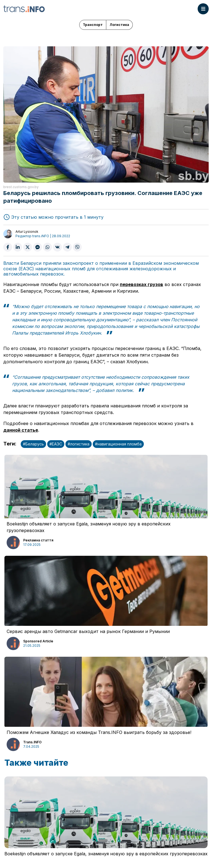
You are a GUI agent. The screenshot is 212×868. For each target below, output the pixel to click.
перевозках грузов (141, 284)
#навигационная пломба (118, 444)
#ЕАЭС (56, 444)
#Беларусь (33, 444)
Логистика (119, 25)
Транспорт (93, 25)
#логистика (79, 444)
